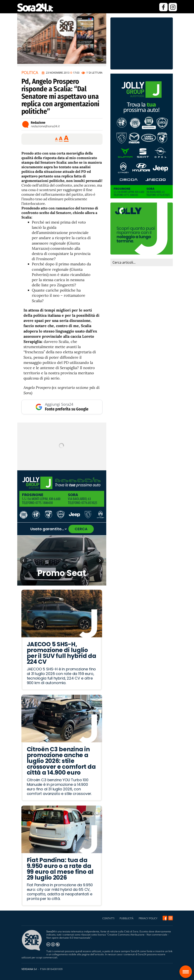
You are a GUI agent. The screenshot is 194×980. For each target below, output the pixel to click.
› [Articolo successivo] (100, 560)
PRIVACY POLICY (148, 918)
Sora (187, 969)
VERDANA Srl (29, 969)
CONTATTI (108, 918)
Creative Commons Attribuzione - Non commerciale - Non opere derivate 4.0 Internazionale (108, 936)
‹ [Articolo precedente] (23, 560)
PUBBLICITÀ (127, 918)
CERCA (81, 529)
